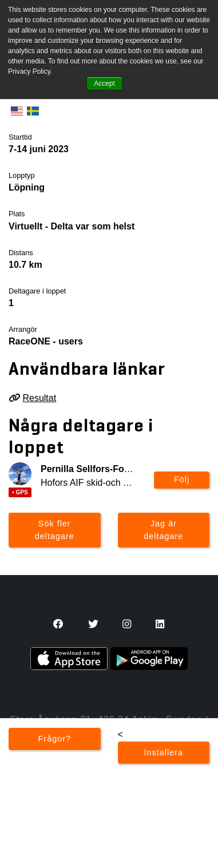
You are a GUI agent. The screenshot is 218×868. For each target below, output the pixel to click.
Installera (164, 752)
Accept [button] (104, 84)
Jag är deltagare (163, 530)
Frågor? (55, 739)
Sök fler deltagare (55, 530)
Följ (182, 479)
